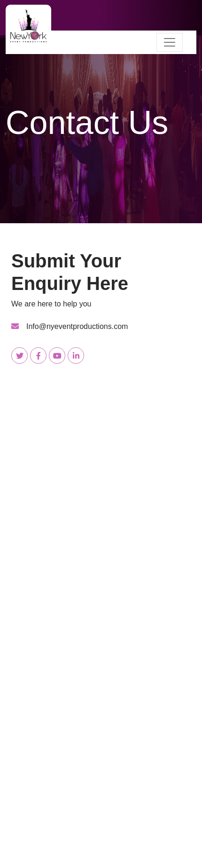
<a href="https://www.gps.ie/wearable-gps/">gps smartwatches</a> (101, 771)
